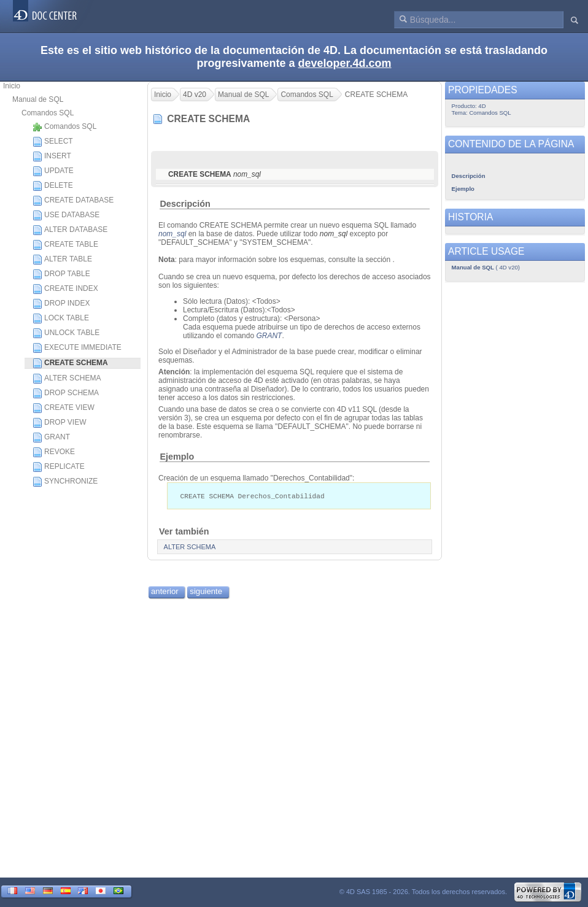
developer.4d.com (345, 63)
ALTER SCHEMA (67, 379)
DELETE (53, 186)
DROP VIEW (59, 423)
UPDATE (53, 171)
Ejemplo (177, 457)
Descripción (185, 204)
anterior (165, 592)
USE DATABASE (66, 215)
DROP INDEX (61, 304)
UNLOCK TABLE (66, 333)
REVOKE (54, 452)
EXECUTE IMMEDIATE (77, 348)
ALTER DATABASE (70, 230)
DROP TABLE (61, 274)
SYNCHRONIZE (65, 482)
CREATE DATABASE (73, 201)
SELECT (53, 142)
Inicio (12, 86)
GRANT (51, 438)
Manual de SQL (38, 99)
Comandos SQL (48, 113)
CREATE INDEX (65, 289)
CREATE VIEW (64, 408)
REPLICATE (59, 467)
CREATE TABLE (65, 245)
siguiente (206, 592)
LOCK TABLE (61, 318)
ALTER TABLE (62, 260)
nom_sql (172, 234)
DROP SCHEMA (66, 393)
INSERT (52, 156)
